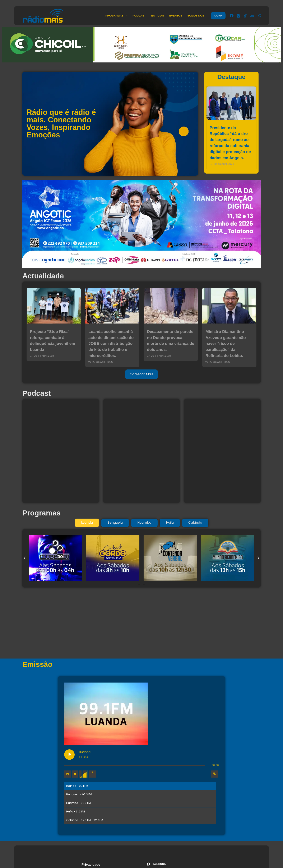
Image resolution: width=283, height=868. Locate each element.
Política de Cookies (97, 816)
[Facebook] (232, 16)
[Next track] (106, 707)
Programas (117, 16)
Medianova (157, 849)
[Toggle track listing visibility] (215, 707)
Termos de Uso (94, 805)
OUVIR (218, 16)
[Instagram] (238, 16)
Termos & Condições (99, 810)
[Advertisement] (141, 623)
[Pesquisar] (260, 16)
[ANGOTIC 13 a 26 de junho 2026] (141, 224)
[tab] (87, 523)
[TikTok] (245, 16)
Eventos (176, 16)
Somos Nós (196, 16)
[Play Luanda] (101, 688)
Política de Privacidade (100, 822)
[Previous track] (99, 707)
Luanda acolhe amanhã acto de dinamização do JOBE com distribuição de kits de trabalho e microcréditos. (111, 344)
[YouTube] (174, 819)
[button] (24, 558)
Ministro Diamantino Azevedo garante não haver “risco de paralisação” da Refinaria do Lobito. (226, 344)
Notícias (158, 16)
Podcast (139, 16)
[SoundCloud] (252, 16)
